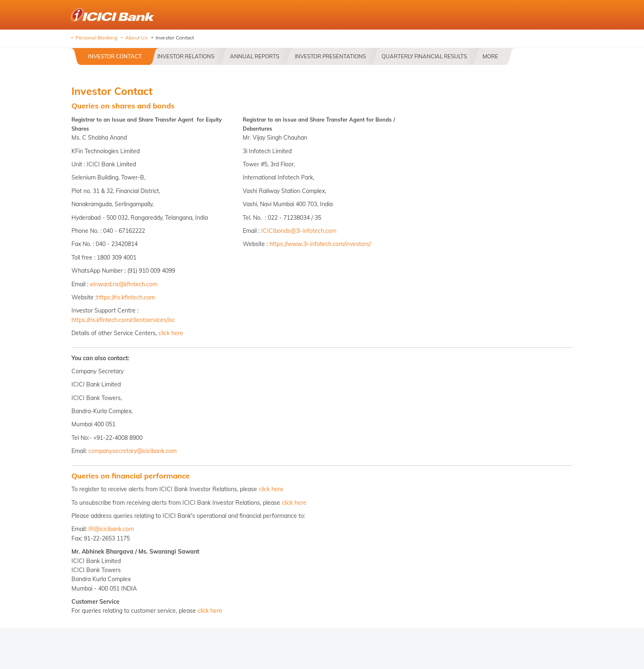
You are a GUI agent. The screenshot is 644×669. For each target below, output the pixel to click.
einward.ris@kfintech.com (124, 284)
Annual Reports (255, 56)
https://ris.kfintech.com (126, 297)
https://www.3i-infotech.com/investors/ (320, 244)
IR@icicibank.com (111, 529)
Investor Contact (115, 56)
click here (171, 333)
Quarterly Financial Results (424, 56)
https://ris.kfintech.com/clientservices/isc (123, 320)
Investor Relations (186, 56)
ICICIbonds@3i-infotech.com (299, 231)
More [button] (490, 56)
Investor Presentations (330, 56)
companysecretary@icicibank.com (132, 451)
